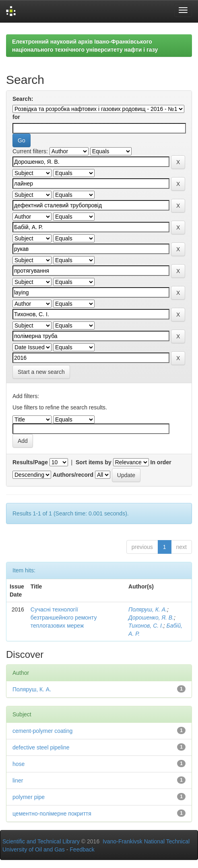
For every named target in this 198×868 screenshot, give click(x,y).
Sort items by (94, 462)
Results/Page (30, 462)
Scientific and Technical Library (41, 841)
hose (19, 764)
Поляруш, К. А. (148, 609)
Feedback (82, 849)
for (16, 117)
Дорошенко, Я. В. (151, 618)
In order (161, 462)
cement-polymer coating (42, 731)
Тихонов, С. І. (146, 626)
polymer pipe (29, 797)
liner (18, 780)
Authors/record (73, 475)
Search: (23, 99)
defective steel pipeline (41, 747)
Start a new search (41, 372)
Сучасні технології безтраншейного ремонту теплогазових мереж (64, 618)
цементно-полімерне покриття (52, 814)
